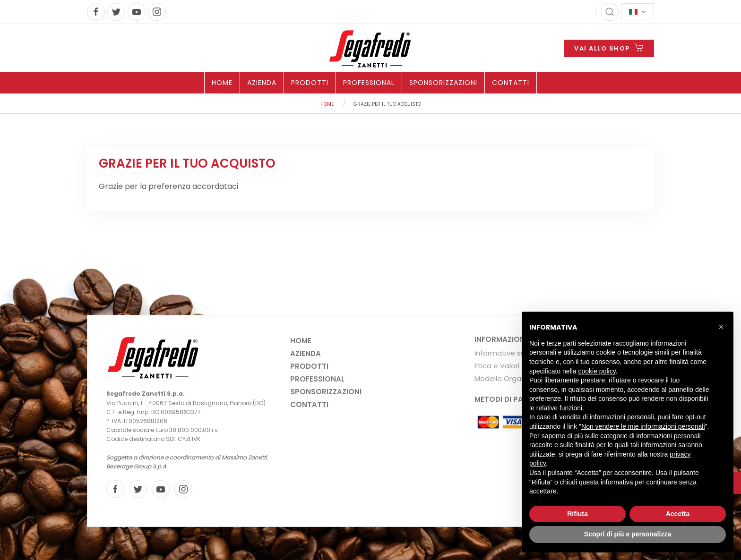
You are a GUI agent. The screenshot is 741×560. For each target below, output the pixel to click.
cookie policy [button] (597, 371)
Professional (369, 83)
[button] (721, 327)
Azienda (262, 83)
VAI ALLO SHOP (609, 47)
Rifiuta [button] (577, 514)
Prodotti (310, 83)
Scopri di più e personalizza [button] (628, 534)
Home (222, 83)
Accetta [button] (678, 514)
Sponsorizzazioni (443, 83)
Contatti (511, 83)
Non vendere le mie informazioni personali (643, 426)
